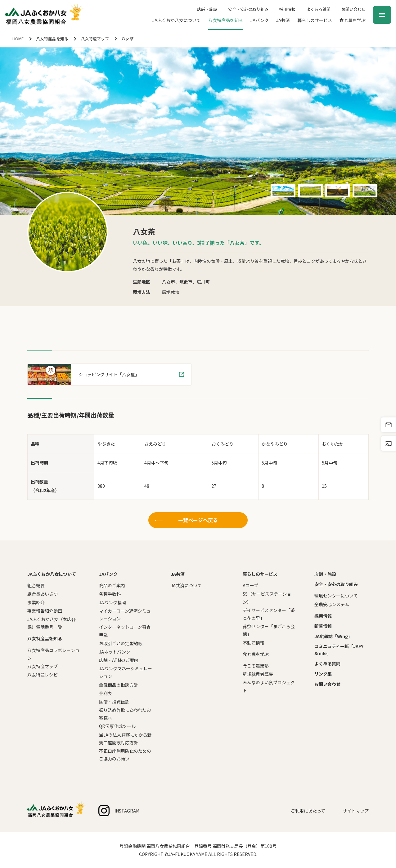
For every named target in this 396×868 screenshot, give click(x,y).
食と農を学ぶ (353, 20)
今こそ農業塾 (256, 666)
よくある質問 (318, 9)
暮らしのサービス (315, 20)
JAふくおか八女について (177, 20)
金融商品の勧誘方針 (119, 685)
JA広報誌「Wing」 (333, 636)
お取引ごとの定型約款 (121, 643)
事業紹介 (36, 602)
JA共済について (186, 585)
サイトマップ (356, 811)
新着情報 (323, 626)
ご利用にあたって (308, 811)
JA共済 (283, 20)
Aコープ (250, 585)
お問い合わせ (353, 9)
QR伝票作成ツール (117, 726)
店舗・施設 (207, 9)
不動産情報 (254, 643)
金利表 (106, 693)
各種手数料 (110, 594)
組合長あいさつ (43, 594)
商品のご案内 (112, 585)
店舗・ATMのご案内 (119, 660)
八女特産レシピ (43, 675)
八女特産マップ (95, 39)
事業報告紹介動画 (45, 611)
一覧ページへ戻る (198, 520)
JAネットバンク (115, 652)
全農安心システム (332, 604)
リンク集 (323, 674)
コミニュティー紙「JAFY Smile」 (339, 650)
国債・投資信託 (114, 702)
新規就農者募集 (258, 674)
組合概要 (36, 585)
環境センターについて (336, 596)
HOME (18, 39)
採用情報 (287, 9)
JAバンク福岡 (112, 602)
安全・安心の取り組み (248, 9)
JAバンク (260, 20)
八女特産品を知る (226, 20)
